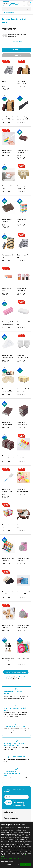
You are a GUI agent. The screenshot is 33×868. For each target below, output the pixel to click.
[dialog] (16, 845)
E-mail (8, 797)
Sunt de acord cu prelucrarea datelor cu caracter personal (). (20, 803)
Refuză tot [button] (10, 865)
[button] (16, 858)
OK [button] (25, 865)
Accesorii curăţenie (9, 13)
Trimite (8, 802)
